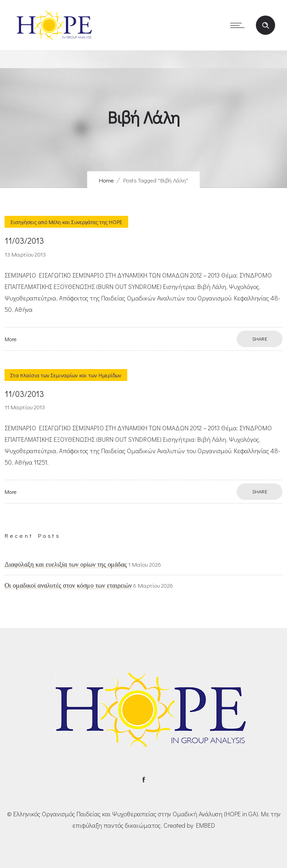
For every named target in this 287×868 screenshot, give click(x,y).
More (11, 339)
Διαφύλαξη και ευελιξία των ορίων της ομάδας (66, 564)
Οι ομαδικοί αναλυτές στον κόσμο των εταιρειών (68, 585)
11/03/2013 (24, 241)
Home (106, 180)
